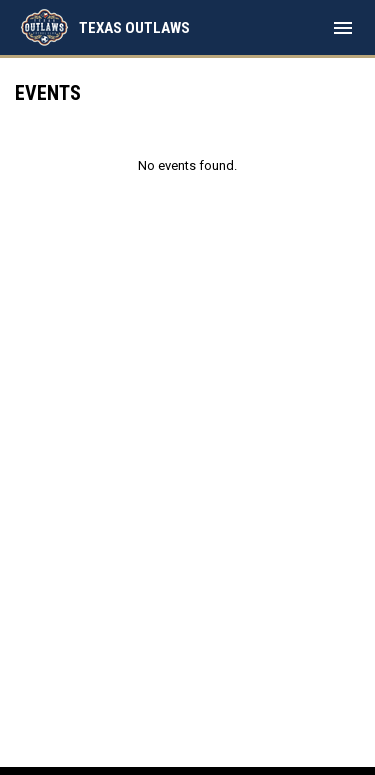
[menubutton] (343, 28)
